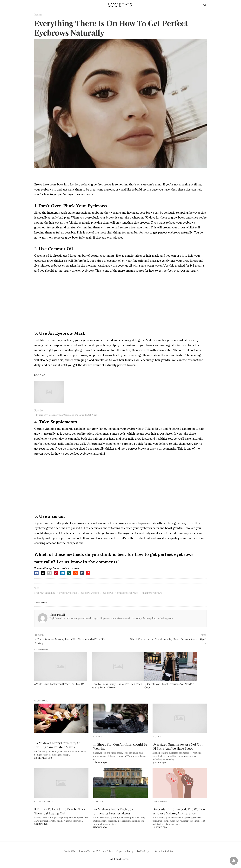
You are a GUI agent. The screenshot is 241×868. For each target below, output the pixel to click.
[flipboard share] (88, 573)
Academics (99, 802)
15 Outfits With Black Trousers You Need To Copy (169, 686)
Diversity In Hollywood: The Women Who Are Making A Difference (179, 811)
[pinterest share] (56, 573)
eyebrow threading (45, 593)
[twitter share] (43, 573)
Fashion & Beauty (44, 802)
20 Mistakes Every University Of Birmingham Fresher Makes (57, 745)
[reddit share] (75, 573)
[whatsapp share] (69, 573)
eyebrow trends (68, 593)
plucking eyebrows (128, 593)
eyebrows (108, 593)
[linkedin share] (62, 573)
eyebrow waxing (90, 593)
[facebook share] (36, 573)
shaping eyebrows (152, 593)
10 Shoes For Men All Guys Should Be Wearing (120, 746)
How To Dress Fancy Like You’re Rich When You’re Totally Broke (117, 686)
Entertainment (161, 802)
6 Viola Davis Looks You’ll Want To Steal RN (59, 684)
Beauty (38, 14)
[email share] (49, 573)
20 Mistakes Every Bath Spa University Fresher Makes (113, 811)
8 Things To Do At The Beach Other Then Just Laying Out (60, 811)
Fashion (39, 410)
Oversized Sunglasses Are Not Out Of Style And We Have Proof (177, 746)
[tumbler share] (82, 573)
